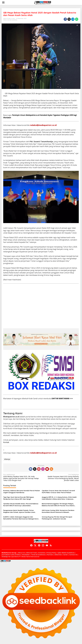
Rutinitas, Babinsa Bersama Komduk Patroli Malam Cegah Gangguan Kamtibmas (22, 492)
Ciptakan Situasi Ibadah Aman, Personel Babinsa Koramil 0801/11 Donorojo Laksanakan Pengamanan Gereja (21, 505)
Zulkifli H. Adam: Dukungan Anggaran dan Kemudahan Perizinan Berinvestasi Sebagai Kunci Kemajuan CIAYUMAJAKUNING (21, 518)
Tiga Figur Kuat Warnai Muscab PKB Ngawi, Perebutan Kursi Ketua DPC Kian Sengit (19, 498)
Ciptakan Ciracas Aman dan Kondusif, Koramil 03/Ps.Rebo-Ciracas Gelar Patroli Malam (58, 492)
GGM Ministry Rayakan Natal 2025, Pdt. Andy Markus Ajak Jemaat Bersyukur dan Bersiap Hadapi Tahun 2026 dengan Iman (21, 478)
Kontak (6, 442)
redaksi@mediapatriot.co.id (43, 125)
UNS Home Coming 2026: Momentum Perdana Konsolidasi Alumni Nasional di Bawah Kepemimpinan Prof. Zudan (58, 511)
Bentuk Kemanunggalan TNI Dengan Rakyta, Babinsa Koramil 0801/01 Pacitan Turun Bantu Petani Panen (58, 505)
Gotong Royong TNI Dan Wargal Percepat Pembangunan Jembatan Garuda (57, 518)
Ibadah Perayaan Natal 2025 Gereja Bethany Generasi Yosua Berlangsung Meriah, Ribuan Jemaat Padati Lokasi (61, 478)
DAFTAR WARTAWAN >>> (62, 399)
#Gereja (7, 459)
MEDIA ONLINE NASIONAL (10, 20)
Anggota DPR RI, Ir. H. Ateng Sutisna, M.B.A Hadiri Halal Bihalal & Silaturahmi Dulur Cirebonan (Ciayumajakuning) (59, 498)
